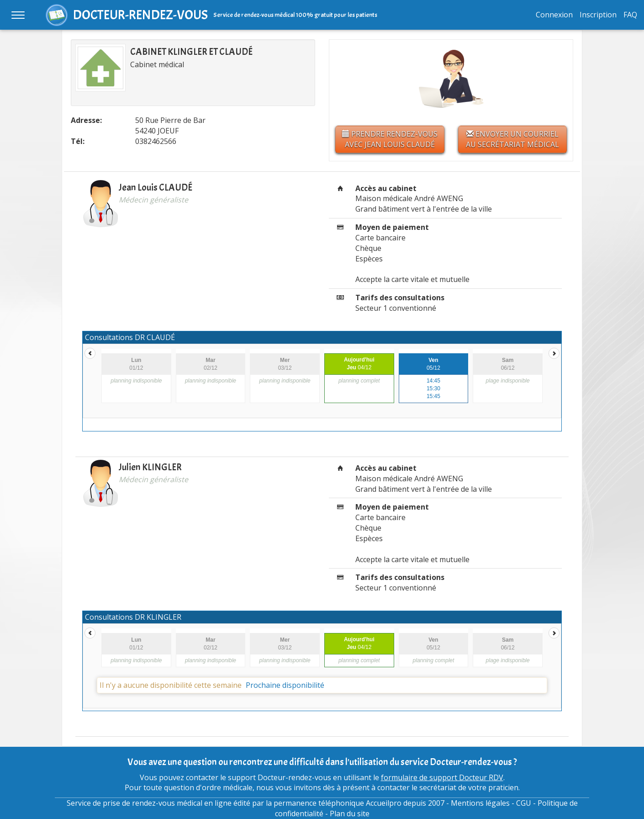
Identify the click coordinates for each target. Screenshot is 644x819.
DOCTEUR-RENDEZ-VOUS (140, 15)
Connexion (554, 15)
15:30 (433, 388)
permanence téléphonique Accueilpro (338, 803)
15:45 (433, 396)
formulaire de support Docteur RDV (442, 777)
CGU (524, 803)
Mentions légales (480, 803)
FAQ (630, 15)
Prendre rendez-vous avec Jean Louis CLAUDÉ (390, 139)
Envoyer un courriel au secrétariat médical (512, 139)
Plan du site (350, 814)
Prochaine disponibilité (285, 685)
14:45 (433, 381)
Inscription (598, 15)
